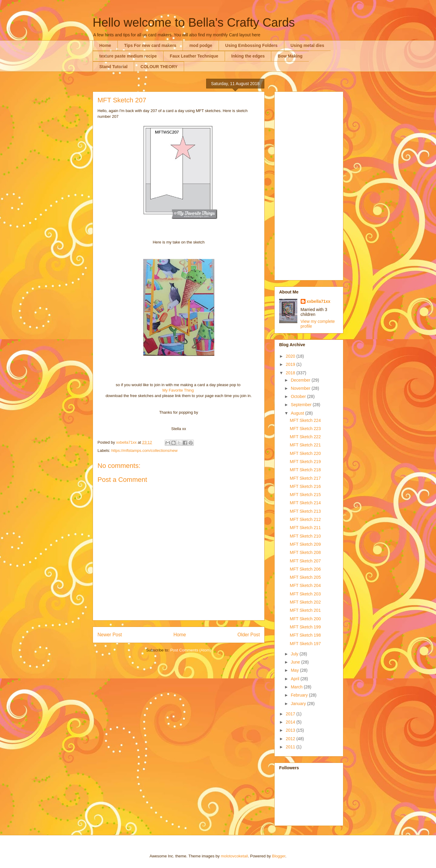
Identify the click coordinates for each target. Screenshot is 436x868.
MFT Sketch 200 (305, 619)
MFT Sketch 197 (305, 644)
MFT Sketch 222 (305, 437)
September (302, 405)
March (297, 687)
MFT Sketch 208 (305, 552)
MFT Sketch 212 (305, 519)
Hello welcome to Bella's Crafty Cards (194, 22)
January (299, 704)
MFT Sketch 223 (305, 429)
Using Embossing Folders (251, 45)
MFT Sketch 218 (305, 470)
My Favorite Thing (178, 390)
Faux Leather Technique (194, 56)
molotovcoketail (234, 856)
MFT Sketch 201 (305, 610)
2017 (291, 714)
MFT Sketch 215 (305, 495)
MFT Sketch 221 (305, 445)
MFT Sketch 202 (305, 602)
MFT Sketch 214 (305, 503)
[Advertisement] (309, 185)
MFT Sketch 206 (305, 569)
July (295, 654)
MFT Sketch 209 (305, 544)
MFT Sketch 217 (305, 478)
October (299, 396)
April (296, 679)
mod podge (201, 45)
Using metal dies (307, 45)
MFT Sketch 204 (305, 585)
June (296, 662)
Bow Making (290, 56)
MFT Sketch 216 (305, 486)
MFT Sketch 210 (305, 536)
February (300, 695)
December (301, 380)
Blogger (279, 856)
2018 (291, 373)
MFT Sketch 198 (305, 635)
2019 (291, 364)
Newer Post (110, 635)
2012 (291, 739)
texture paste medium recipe (128, 56)
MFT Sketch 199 (305, 627)
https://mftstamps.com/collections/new (145, 451)
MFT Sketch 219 (305, 462)
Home (105, 45)
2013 (291, 730)
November (301, 388)
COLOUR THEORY (159, 67)
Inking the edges (248, 56)
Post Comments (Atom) (191, 650)
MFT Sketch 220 (305, 453)
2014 (291, 722)
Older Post (249, 635)
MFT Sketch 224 (305, 420)
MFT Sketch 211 (305, 528)
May (295, 670)
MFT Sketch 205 (305, 577)
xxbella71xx (319, 301)
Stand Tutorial (113, 67)
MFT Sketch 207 (305, 561)
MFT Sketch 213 (305, 511)
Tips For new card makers (150, 45)
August (298, 413)
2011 (291, 747)
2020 (291, 356)
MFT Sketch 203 (305, 594)
